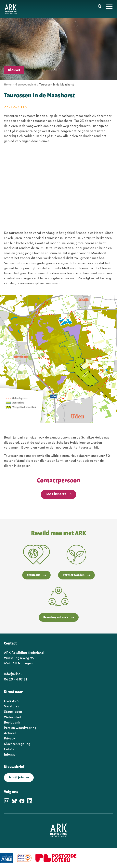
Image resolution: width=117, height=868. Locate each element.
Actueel (10, 733)
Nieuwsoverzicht (25, 84)
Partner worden (76, 575)
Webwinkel (12, 717)
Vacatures (12, 706)
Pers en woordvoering (20, 727)
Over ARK (11, 701)
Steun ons (36, 575)
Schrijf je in (19, 778)
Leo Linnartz (56, 494)
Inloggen (11, 754)
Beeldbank (12, 722)
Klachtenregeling (17, 744)
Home (8, 84)
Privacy (9, 738)
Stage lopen (13, 711)
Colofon (10, 749)
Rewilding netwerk (59, 617)
